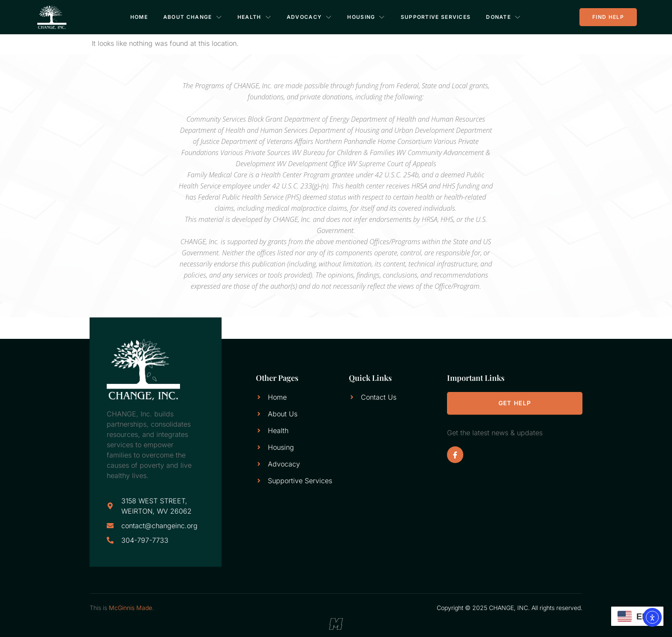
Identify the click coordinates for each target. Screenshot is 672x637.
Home (139, 17)
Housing (366, 17)
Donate (504, 17)
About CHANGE (193, 17)
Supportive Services (436, 17)
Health (254, 17)
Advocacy (309, 17)
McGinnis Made (130, 608)
